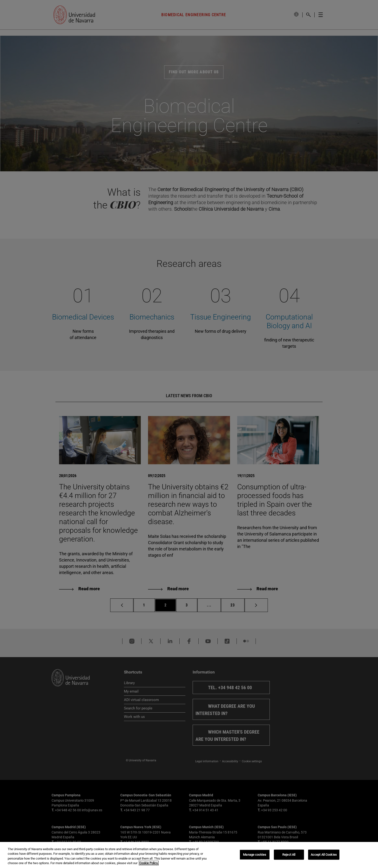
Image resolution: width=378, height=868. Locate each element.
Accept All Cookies (324, 855)
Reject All (289, 855)
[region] (189, 855)
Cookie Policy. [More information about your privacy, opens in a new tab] (149, 863)
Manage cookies (255, 855)
